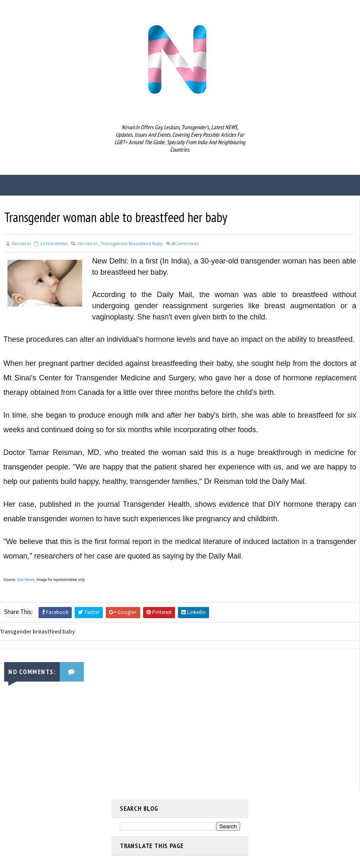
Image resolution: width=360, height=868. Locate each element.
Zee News (26, 580)
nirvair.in (88, 243)
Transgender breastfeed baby (132, 243)
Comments (185, 243)
